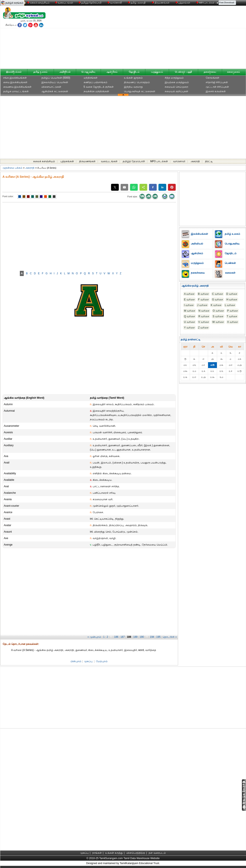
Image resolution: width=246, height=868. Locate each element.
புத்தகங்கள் (183, 3)
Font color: (8, 196)
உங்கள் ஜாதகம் (133, 78)
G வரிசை (218, 300)
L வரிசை (230, 305)
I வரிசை (189, 305)
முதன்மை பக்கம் (13, 168)
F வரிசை (203, 300)
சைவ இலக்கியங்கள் (15, 82)
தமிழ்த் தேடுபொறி (90, 3)
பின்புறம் (76, 661)
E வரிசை (189, 300)
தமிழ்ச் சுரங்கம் (14, 3)
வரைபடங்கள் (64, 3)
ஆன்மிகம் (112, 72)
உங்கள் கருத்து (114, 853)
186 (116, 637)
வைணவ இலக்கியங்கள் (17, 87)
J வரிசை (202, 305)
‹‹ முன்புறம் (94, 637)
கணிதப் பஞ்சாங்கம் (96, 82)
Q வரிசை (190, 316)
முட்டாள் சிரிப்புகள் (217, 87)
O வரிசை (218, 311)
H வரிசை (232, 300)
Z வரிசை (203, 328)
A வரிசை (189, 294)
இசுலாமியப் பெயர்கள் (55, 82)
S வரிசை (218, 316)
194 (152, 637)
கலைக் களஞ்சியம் (38, 3)
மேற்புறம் (102, 661)
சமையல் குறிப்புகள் (176, 91)
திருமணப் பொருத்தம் (137, 82)
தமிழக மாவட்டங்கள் (16, 91)
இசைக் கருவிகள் (216, 91)
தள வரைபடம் (157, 853)
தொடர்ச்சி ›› (170, 637)
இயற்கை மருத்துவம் (177, 82)
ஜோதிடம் (134, 72)
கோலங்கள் (212, 78)
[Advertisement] (164, 38)
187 (123, 637)
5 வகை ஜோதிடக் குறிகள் (99, 87)
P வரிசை (233, 311)
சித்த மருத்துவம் (174, 78)
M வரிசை (190, 311)
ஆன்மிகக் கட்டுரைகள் (55, 91)
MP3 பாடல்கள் (206, 3)
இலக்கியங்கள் (14, 72)
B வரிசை (203, 294)
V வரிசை (204, 322)
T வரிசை (232, 316)
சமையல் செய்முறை (176, 87)
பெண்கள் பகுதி (183, 72)
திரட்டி (209, 161)
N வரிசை (204, 311)
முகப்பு (88, 661)
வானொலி (115, 3)
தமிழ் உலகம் (40, 72)
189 (135, 637)
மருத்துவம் (157, 72)
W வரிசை (218, 322)
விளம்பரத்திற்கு (136, 853)
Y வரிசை (189, 328)
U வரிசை (190, 322)
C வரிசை (218, 294)
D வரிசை (232, 294)
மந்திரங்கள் (91, 78)
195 (158, 637)
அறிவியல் (65, 72)
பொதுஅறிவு (88, 72)
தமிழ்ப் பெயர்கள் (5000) (56, 78)
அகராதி (195, 161)
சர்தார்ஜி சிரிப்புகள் (217, 82)
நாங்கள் (97, 853)
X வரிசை (233, 322)
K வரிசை (216, 305)
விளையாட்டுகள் (51, 87)
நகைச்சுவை (210, 72)
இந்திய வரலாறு (133, 87)
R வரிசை (204, 316)
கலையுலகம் (233, 72)
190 (142, 637)
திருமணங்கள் (161, 3)
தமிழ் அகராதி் (137, 3)
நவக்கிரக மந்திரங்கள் (96, 91)
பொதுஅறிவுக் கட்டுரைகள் (139, 91)
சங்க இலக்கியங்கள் (15, 78)
